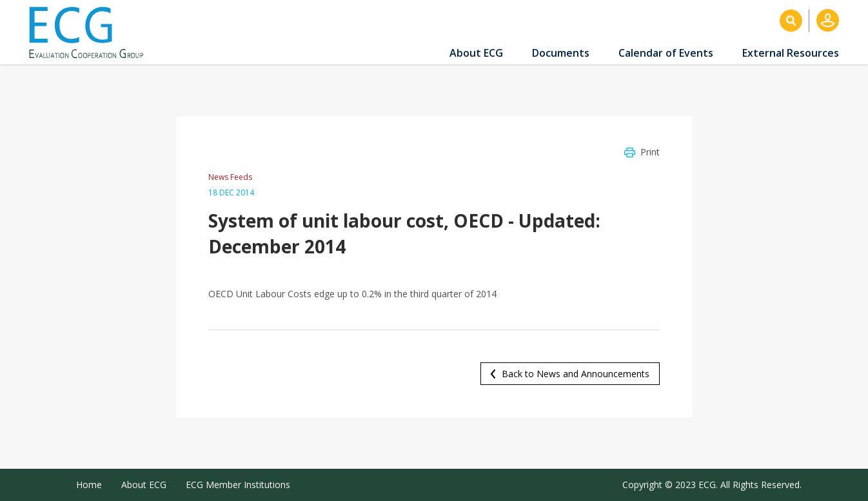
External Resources (791, 53)
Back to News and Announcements (576, 374)
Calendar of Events (666, 53)
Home (89, 485)
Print (650, 152)
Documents (561, 53)
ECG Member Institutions (238, 485)
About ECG (476, 53)
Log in (828, 20)
